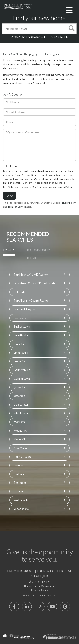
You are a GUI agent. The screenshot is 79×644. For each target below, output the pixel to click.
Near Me (58, 37)
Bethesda (19, 292)
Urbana (18, 491)
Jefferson (19, 396)
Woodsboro (21, 509)
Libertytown (21, 405)
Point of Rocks (23, 457)
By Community (38, 250)
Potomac (19, 465)
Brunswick (20, 318)
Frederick (19, 361)
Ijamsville (19, 387)
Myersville (20, 439)
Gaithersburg (22, 370)
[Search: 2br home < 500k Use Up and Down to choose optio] (34, 28)
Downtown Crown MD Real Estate (35, 283)
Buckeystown (22, 326)
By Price (32, 258)
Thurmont (20, 483)
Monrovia (20, 422)
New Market (21, 448)
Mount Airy (21, 431)
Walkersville (21, 500)
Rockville (19, 474)
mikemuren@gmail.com (40, 586)
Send (9, 196)
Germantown (22, 379)
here (58, 75)
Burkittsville (21, 335)
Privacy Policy (64, 187)
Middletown (21, 413)
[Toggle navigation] (69, 10)
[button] (71, 28)
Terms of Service (17, 207)
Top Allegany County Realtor (31, 300)
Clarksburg (20, 344)
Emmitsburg (21, 353)
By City (9, 250)
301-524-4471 (40, 582)
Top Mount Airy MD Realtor (31, 275)
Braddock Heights (25, 309)
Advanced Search (27, 37)
